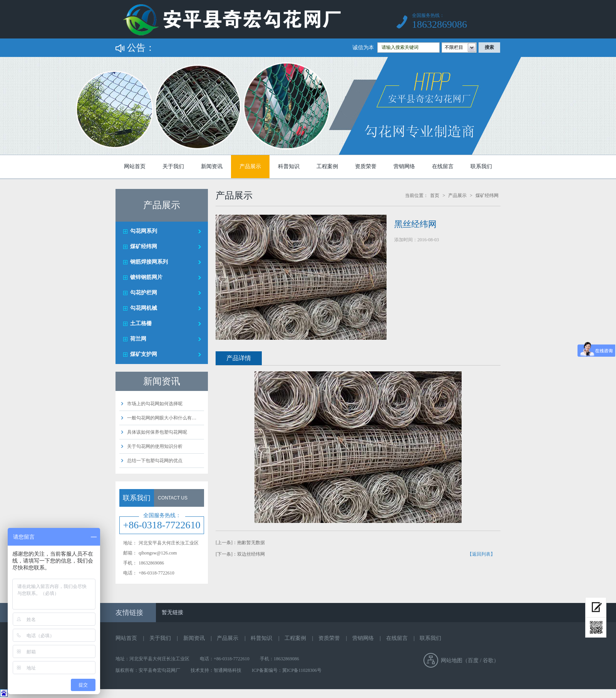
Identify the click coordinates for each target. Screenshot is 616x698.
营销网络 (404, 166)
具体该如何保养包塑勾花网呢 (157, 432)
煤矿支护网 (144, 354)
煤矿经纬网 (144, 246)
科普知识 (289, 166)
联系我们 (481, 166)
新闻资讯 (212, 166)
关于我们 (173, 166)
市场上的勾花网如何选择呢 (155, 404)
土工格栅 (141, 323)
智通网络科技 (228, 670)
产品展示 (250, 166)
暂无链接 (172, 612)
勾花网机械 (144, 308)
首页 (435, 195)
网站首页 (135, 166)
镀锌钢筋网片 (146, 277)
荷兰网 (138, 339)
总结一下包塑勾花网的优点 (155, 461)
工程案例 (327, 166)
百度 (473, 660)
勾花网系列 (144, 231)
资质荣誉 (366, 166)
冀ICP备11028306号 (302, 670)
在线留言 (443, 166)
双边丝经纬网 (251, 554)
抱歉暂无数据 (251, 543)
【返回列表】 (481, 554)
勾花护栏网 (144, 293)
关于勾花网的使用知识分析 (155, 446)
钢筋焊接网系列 (149, 262)
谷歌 (488, 660)
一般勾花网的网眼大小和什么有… (162, 418)
